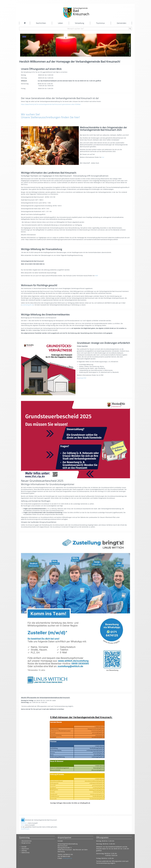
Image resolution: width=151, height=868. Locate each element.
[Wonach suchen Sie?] (76, 29)
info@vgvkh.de (67, 858)
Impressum (25, 849)
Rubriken (24, 823)
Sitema (24, 851)
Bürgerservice (26, 843)
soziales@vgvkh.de (27, 305)
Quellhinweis (25, 829)
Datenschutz (26, 853)
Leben (60, 23)
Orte (22, 825)
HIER (97, 276)
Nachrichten (41, 23)
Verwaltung (79, 23)
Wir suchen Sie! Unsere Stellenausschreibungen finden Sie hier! (50, 116)
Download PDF (82, 378)
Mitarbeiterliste (26, 841)
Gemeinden (122, 23)
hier (103, 157)
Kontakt (24, 847)
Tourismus (100, 23)
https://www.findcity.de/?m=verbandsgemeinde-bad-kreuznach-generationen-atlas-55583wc (51, 104)
